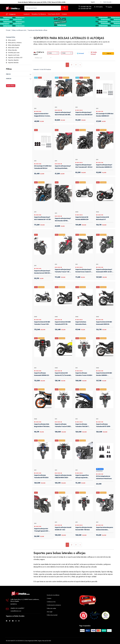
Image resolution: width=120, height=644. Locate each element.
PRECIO (8, 74)
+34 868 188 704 (86, 7)
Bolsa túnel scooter (14, 48)
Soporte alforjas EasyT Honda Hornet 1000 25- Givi (42, 272)
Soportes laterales (13, 63)
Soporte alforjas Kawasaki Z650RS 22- (42, 374)
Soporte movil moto (14, 55)
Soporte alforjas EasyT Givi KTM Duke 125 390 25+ (63, 114)
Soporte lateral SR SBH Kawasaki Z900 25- (104, 323)
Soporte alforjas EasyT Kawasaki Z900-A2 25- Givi (104, 271)
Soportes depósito (13, 60)
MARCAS (9, 79)
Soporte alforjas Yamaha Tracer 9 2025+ (84, 374)
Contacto (49, 598)
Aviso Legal (50, 612)
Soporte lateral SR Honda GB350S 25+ (82, 218)
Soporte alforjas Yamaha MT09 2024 (41, 476)
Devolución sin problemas (53, 595)
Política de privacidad (52, 615)
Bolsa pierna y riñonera (15, 43)
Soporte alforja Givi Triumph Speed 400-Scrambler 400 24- (41, 530)
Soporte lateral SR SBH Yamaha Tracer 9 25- (42, 323)
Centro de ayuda (107, 2)
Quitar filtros (11, 86)
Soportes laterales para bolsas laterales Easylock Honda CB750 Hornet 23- (105, 529)
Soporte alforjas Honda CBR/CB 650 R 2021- (63, 476)
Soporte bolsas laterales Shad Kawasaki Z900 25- (82, 323)
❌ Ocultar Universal (94, 53)
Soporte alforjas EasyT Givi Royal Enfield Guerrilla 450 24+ (63, 167)
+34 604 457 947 (86, 9)
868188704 (14, 604)
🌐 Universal (80, 53)
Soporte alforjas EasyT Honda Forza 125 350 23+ (84, 114)
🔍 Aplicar (108, 53)
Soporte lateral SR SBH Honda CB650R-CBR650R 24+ (104, 374)
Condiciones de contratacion (54, 605)
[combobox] (96, 2)
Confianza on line (51, 602)
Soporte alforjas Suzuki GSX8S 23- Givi (63, 529)
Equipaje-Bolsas (11, 37)
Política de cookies (51, 608)
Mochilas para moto (14, 53)
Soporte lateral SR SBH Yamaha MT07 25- (63, 323)
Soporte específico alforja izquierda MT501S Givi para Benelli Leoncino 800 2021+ (84, 477)
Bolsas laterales (13, 50)
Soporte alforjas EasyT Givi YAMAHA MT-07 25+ (43, 218)
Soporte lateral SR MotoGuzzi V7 (102, 218)
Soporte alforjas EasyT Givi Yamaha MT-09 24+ (84, 166)
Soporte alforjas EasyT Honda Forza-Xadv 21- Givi (83, 271)
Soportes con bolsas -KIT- (15, 58)
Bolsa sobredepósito (14, 45)
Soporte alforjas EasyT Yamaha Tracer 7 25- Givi (63, 271)
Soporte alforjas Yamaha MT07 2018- (103, 425)
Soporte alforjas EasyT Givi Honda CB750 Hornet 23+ (63, 220)
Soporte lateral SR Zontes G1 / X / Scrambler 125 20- (63, 374)
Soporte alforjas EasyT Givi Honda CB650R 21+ (104, 166)
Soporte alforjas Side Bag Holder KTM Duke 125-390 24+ (42, 426)
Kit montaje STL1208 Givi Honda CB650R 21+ (105, 115)
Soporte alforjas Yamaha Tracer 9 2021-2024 (63, 426)
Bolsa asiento (12, 40)
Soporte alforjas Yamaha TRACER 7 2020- (82, 426)
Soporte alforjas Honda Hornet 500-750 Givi (84, 529)
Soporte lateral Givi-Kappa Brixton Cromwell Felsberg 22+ (43, 115)
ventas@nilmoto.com (16, 611)
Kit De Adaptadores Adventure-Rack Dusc (104, 477)
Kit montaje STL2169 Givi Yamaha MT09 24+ (43, 167)
